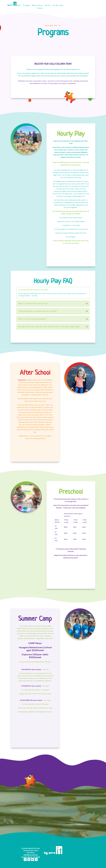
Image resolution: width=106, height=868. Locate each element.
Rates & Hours (38, 6)
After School (34, 44)
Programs (27, 6)
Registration (22, 380)
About (19, 6)
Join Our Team (58, 6)
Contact (40, 8)
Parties (48, 6)
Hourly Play (15, 44)
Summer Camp (72, 44)
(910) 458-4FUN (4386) (93, 8)
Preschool (53, 44)
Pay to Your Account (73, 8)
